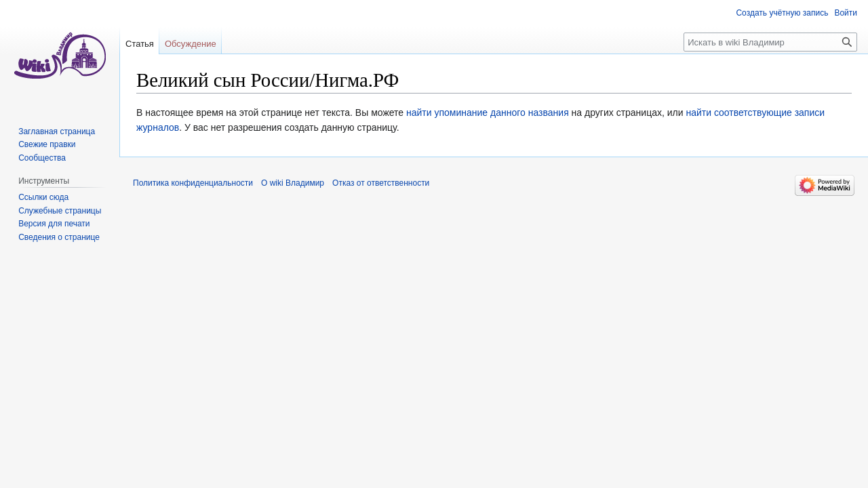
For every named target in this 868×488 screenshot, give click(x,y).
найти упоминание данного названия (488, 113)
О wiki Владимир (293, 183)
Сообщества (42, 158)
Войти (846, 13)
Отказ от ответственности (381, 183)
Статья (140, 44)
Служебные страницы (60, 211)
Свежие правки (47, 144)
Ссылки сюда (43, 197)
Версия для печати (54, 224)
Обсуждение (191, 44)
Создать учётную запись (782, 13)
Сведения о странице (59, 237)
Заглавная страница (57, 131)
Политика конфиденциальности (193, 183)
